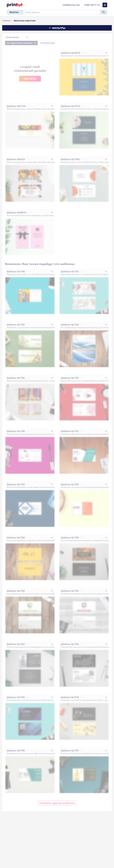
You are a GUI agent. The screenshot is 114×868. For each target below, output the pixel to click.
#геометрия (66, 434)
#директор (91, 434)
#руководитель (48, 700)
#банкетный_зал (93, 162)
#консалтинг (27, 594)
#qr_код (100, 434)
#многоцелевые (49, 487)
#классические (87, 594)
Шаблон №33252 (70, 53)
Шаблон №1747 (70, 378)
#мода (104, 274)
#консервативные (69, 327)
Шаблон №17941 (70, 159)
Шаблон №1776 (70, 697)
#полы (31, 381)
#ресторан (47, 162)
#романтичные (25, 215)
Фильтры (57, 28)
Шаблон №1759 (70, 538)
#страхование (28, 753)
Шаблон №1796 (16, 751)
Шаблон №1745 (16, 378)
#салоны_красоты (48, 434)
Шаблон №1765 (16, 697)
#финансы (39, 753)
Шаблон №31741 (16, 106)
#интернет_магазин (76, 162)
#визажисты (106, 381)
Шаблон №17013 (70, 106)
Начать (30, 79)
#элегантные (12, 215)
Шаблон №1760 (16, 591)
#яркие (10, 109)
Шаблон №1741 (70, 271)
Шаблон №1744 (70, 325)
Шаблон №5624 (16, 159)
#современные (67, 109)
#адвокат (88, 753)
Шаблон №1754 (16, 484)
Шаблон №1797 (70, 751)
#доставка (37, 162)
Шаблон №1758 (16, 538)
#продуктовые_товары (23, 109)
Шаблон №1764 (70, 644)
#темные (78, 109)
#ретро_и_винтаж (102, 56)
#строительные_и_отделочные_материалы (53, 381)
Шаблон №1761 (70, 591)
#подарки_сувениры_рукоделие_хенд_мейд (52, 109)
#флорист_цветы (53, 215)
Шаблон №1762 (16, 644)
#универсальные (86, 56)
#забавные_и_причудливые (19, 327)
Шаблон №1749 (16, 431)
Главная (6, 21)
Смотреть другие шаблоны (57, 803)
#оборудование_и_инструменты (44, 647)
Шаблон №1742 (16, 325)
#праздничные (39, 215)
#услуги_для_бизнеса (101, 327)
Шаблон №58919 (16, 213)
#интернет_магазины (92, 109)
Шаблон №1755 (70, 484)
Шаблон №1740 (16, 271)
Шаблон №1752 (70, 431)
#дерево (98, 540)
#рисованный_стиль (70, 56)
